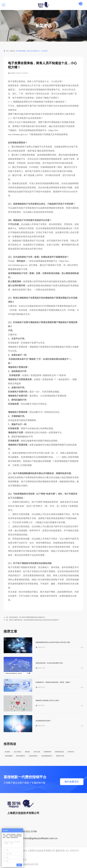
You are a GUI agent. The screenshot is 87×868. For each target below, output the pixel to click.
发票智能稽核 (9, 756)
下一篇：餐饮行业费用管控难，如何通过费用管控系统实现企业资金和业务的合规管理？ (31, 620)
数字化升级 (37, 752)
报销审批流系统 (59, 752)
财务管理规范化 (21, 756)
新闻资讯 (12, 51)
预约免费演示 (72, 782)
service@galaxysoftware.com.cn (39, 838)
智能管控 (28, 752)
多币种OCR (71, 752)
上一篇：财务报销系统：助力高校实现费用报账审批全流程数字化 (24, 617)
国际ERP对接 (60, 756)
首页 (8, 51)
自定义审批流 (18, 752)
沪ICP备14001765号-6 (15, 860)
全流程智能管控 (33, 756)
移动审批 (8, 752)
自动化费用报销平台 (47, 756)
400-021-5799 (29, 831)
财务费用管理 (48, 752)
